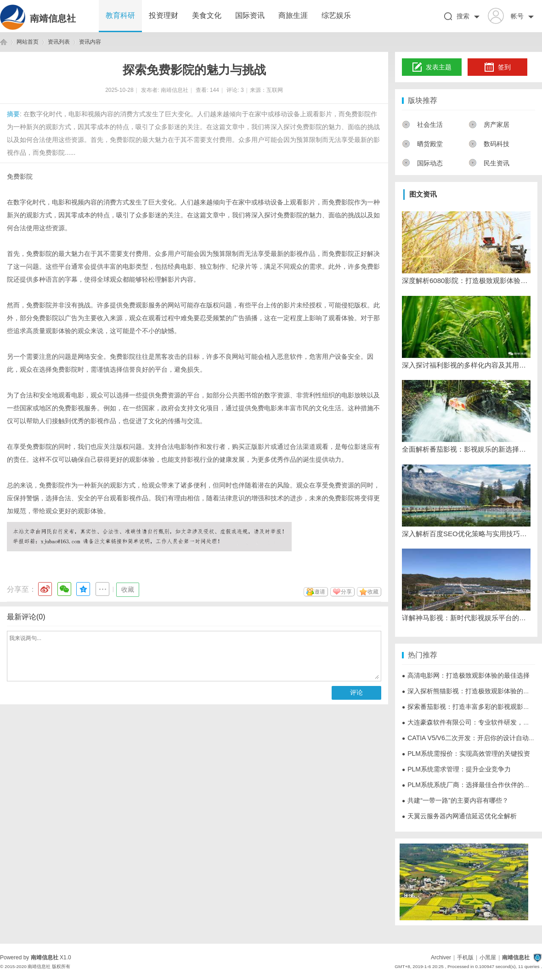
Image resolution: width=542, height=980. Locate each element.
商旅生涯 (293, 15)
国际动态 (422, 163)
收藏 (128, 589)
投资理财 (164, 15)
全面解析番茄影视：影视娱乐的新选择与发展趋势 (466, 449)
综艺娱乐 (336, 15)
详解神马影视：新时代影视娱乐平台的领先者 (466, 618)
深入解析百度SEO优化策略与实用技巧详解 (466, 534)
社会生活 (422, 125)
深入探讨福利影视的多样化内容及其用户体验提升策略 (466, 365)
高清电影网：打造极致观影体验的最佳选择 (466, 675)
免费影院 (20, 176)
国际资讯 (250, 15)
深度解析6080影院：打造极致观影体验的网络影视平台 (466, 280)
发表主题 (432, 68)
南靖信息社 (53, 18)
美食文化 (207, 15)
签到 (497, 68)
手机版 (465, 957)
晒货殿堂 (422, 144)
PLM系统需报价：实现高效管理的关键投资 (466, 753)
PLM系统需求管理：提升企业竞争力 (456, 769)
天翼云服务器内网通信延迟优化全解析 (459, 816)
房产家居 (489, 125)
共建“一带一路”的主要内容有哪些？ (455, 800)
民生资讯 (489, 163)
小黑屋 (488, 957)
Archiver (441, 957)
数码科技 (489, 144)
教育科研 (120, 15)
